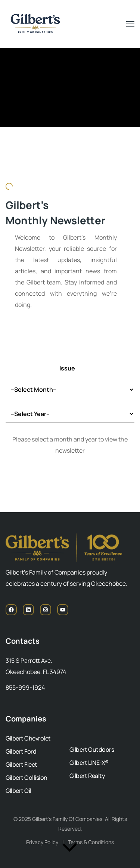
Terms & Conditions (91, 842)
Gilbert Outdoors (92, 750)
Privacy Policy (42, 842)
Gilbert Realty (87, 776)
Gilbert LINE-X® (89, 763)
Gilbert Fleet (21, 764)
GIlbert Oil (18, 791)
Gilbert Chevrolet (28, 738)
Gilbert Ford (21, 751)
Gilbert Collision (27, 778)
